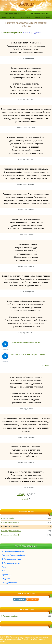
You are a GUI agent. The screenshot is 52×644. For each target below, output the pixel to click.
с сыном (27, 32)
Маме (4, 571)
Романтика (15, 1)
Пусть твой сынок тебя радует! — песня (28, 354)
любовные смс (9, 17)
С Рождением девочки (11, 563)
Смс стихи (48, 1)
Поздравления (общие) (10, 535)
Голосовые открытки (37, 1)
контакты (3, 641)
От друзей (6, 579)
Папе (4, 567)
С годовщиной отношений (11, 531)
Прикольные (7, 575)
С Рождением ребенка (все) (13, 551)
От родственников (10, 583)
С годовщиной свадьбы (10, 522)
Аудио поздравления (26, 546)
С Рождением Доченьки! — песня (25, 342)
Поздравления (5, 1)
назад (21, 494)
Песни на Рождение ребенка (13, 555)
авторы (42, 639)
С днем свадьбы (8, 518)
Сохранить (20, 599)
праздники (25, 17)
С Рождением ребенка (10, 616)
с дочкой (37, 32)
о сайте (34, 639)
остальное (46, 365)
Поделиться (33, 599)
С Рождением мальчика (12, 559)
